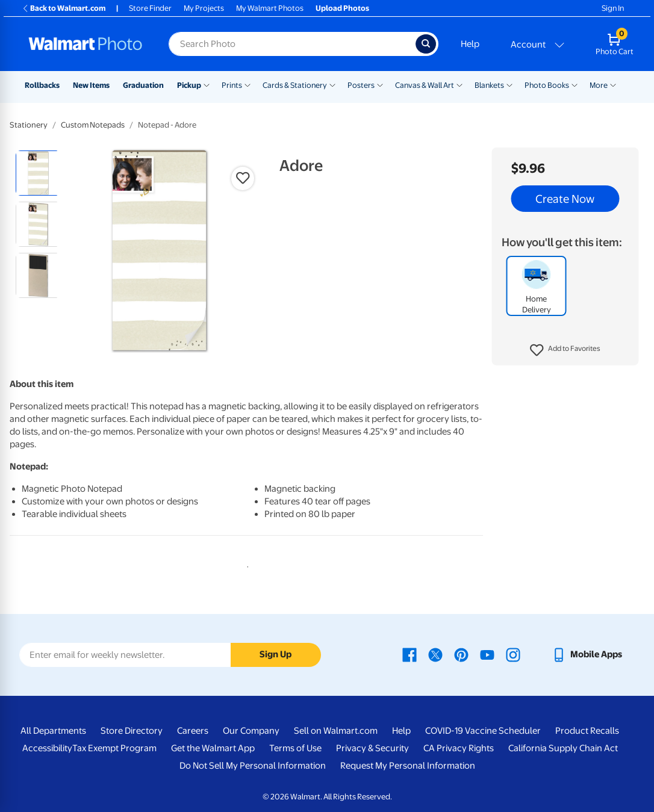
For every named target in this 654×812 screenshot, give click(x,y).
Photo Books (547, 85)
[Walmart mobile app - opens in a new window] (587, 654)
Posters (361, 85)
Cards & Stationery (295, 85)
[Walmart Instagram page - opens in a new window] (513, 654)
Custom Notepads (93, 125)
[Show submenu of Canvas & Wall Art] (459, 84)
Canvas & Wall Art (425, 85)
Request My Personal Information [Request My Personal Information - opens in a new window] (408, 766)
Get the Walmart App (213, 748)
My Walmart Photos (270, 8)
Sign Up (276, 654)
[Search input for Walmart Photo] (292, 44)
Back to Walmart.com (64, 8)
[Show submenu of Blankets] (509, 84)
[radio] (38, 173)
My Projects (204, 8)
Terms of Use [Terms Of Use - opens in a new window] (295, 748)
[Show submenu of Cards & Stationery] (332, 84)
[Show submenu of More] (613, 84)
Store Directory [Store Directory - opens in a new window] (132, 731)
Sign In (613, 8)
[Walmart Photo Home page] (86, 44)
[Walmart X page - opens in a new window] (435, 654)
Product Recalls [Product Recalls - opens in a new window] (587, 731)
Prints (232, 85)
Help (470, 44)
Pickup (189, 85)
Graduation (143, 85)
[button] (565, 350)
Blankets (489, 85)
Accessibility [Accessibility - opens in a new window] (47, 748)
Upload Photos (342, 8)
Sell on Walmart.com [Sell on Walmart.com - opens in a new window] (336, 731)
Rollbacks (42, 85)
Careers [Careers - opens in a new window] (193, 731)
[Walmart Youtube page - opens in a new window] (487, 654)
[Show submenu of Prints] (248, 84)
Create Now (565, 199)
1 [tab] (245, 565)
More (599, 85)
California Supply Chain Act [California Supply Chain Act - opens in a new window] (563, 748)
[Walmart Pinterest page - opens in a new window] (461, 654)
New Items (91, 85)
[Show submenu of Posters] (380, 84)
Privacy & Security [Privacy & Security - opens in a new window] (372, 748)
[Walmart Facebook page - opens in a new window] (410, 654)
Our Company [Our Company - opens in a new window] (251, 731)
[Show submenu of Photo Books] (575, 84)
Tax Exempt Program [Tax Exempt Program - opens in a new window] (114, 748)
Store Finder (150, 8)
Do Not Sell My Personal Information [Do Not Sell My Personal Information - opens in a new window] (253, 766)
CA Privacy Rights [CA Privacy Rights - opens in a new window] (459, 748)
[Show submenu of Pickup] (207, 84)
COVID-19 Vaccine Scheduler (483, 731)
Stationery (29, 125)
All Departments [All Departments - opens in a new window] (53, 731)
